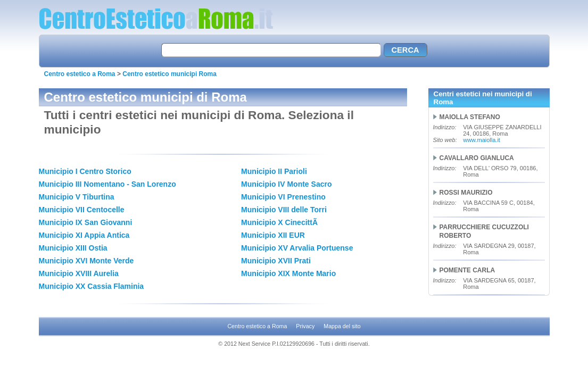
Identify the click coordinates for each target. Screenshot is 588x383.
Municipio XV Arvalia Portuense (297, 248)
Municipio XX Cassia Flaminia (92, 286)
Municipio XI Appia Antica (84, 235)
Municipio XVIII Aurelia (79, 273)
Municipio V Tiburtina (77, 197)
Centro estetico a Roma (80, 74)
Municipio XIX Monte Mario (288, 273)
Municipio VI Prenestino (283, 197)
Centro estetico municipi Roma (169, 74)
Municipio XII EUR (273, 235)
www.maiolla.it (482, 140)
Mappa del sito (342, 326)
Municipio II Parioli (274, 171)
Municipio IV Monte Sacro (286, 184)
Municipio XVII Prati (276, 261)
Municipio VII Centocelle (82, 210)
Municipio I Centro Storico (85, 171)
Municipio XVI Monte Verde (86, 261)
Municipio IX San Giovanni (86, 222)
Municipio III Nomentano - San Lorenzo (107, 184)
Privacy (305, 326)
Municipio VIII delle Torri (284, 210)
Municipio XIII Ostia (73, 248)
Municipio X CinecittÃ (280, 222)
